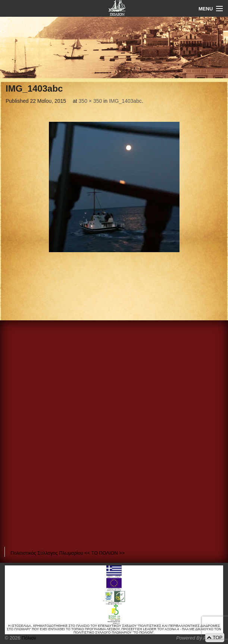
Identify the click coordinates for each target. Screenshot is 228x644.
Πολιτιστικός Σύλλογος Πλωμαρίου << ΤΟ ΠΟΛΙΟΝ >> (68, 553)
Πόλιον (28, 638)
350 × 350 (90, 101)
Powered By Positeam (200, 638)
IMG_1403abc (125, 101)
